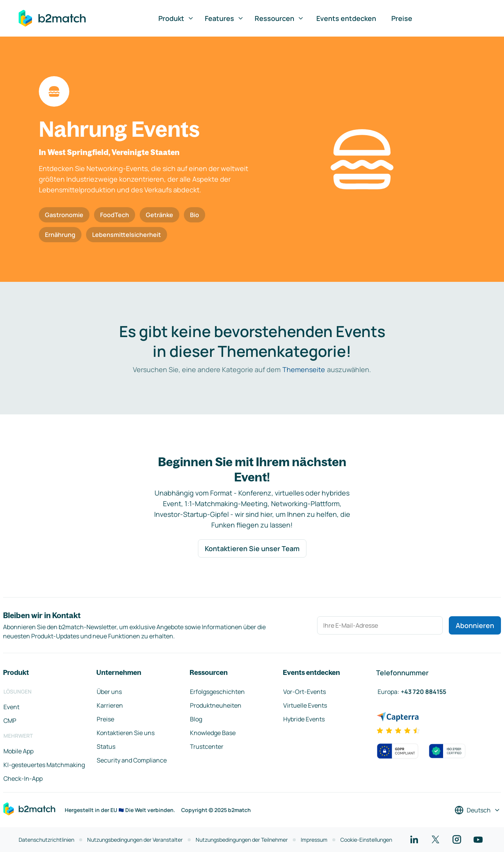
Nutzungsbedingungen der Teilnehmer (242, 840)
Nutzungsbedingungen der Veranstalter (135, 840)
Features (224, 18)
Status (106, 746)
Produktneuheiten (216, 705)
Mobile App (18, 751)
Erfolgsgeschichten (217, 692)
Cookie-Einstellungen (366, 840)
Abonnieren (475, 625)
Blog (196, 719)
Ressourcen (279, 18)
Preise (402, 18)
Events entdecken (346, 18)
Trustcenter (207, 746)
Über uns (109, 692)
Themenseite (304, 369)
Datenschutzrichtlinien (46, 840)
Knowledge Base (213, 733)
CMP (10, 721)
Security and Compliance (132, 760)
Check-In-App (23, 778)
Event (11, 707)
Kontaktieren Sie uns (126, 733)
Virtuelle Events (305, 705)
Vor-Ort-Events (305, 692)
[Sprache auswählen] (478, 810)
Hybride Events (304, 719)
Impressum (314, 840)
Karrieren (110, 705)
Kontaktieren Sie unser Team (252, 548)
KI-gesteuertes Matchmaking (44, 765)
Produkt (176, 18)
